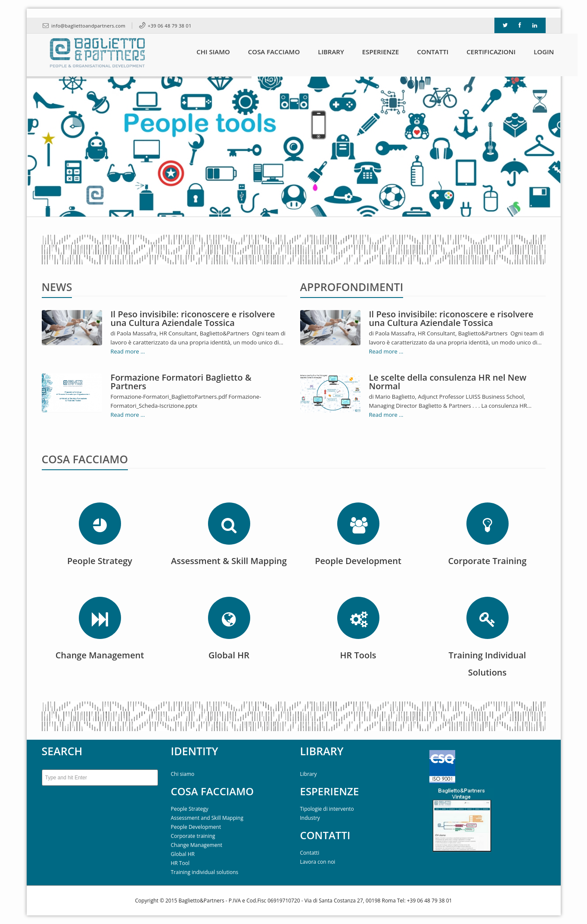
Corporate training (193, 836)
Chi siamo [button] (205, 52)
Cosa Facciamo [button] (265, 52)
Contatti (310, 853)
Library (322, 52)
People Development (196, 827)
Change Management (197, 845)
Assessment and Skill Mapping (207, 818)
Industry (310, 818)
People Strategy (190, 809)
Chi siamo (183, 774)
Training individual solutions (205, 872)
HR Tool (180, 863)
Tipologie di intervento (327, 809)
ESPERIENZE (330, 791)
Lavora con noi (318, 862)
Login (535, 52)
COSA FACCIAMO (213, 791)
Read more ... (128, 351)
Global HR (183, 854)
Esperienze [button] (372, 52)
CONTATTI (325, 835)
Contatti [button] (424, 52)
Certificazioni (482, 52)
